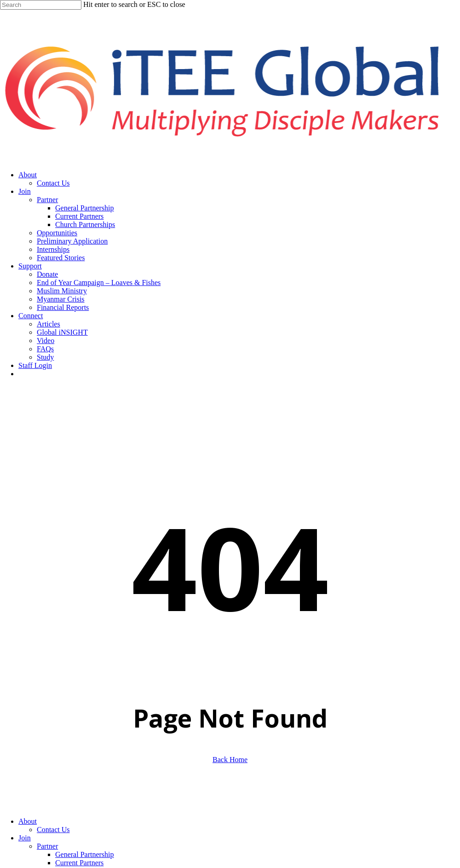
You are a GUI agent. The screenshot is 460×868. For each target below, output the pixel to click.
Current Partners (79, 863)
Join (25, 838)
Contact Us (53, 830)
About (28, 821)
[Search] (41, 5)
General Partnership (85, 854)
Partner (47, 846)
